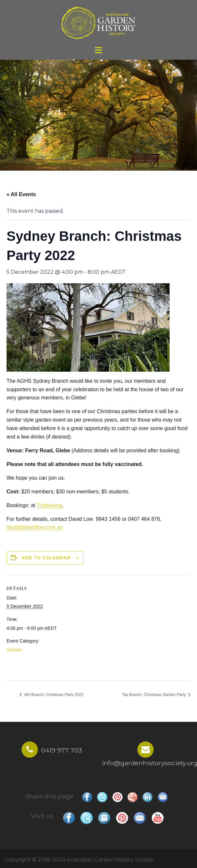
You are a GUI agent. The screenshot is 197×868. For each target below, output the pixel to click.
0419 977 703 (61, 750)
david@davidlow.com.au (35, 527)
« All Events (21, 194)
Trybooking (49, 505)
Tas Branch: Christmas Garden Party (154, 695)
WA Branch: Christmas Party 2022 (53, 695)
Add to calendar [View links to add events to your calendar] (46, 558)
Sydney (14, 650)
